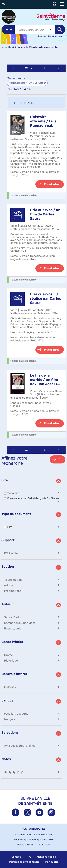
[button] (4, 4)
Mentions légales (46, 857)
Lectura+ (45, 845)
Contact (16, 857)
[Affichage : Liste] (29, 68)
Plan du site (52, 862)
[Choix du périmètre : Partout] (8, 30)
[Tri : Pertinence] (28, 103)
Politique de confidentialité (24, 862)
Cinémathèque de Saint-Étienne (34, 835)
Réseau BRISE (25, 845)
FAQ (29, 857)
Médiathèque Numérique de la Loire (33, 840)
